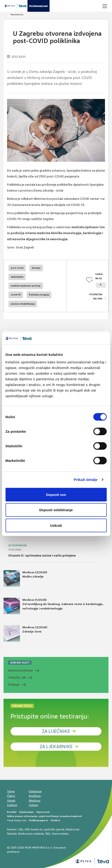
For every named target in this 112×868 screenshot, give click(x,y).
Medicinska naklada (31, 834)
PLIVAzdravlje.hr (39, 820)
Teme (11, 791)
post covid (17, 268)
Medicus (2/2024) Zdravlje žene (25, 633)
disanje (36, 268)
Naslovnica (17, 14)
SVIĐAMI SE (101, 280)
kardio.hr (37, 829)
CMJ (21, 829)
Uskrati (56, 525)
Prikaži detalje (86, 480)
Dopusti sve (56, 494)
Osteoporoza (17, 546)
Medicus (35, 801)
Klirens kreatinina (20, 670)
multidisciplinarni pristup (26, 286)
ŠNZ (48, 834)
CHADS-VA (17, 678)
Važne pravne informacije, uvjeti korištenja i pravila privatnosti (44, 816)
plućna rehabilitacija (23, 304)
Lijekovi (12, 805)
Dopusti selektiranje (56, 510)
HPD (27, 829)
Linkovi (33, 805)
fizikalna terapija (39, 295)
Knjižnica (35, 796)
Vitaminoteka (60, 834)
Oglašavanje (26, 812)
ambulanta (17, 277)
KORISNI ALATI (20, 663)
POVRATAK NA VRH (96, 297)
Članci (11, 796)
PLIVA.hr (56, 820)
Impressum (43, 812)
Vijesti (11, 801)
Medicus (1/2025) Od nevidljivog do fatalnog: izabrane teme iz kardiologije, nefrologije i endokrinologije (53, 606)
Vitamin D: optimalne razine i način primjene (42, 556)
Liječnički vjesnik (54, 829)
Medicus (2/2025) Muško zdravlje (25, 578)
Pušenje (14, 685)
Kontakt (12, 812)
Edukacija (35, 791)
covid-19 (16, 295)
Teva (10, 820)
